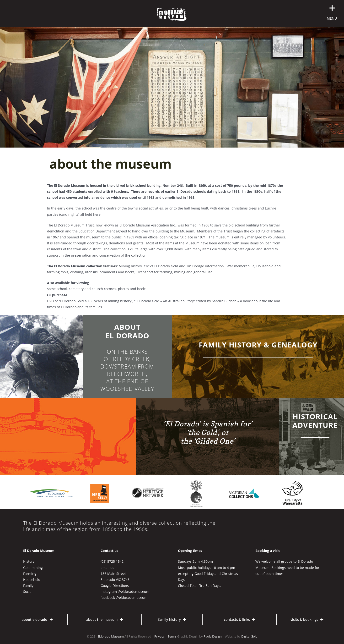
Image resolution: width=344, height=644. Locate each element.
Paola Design (213, 636)
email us (107, 568)
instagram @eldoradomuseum (125, 592)
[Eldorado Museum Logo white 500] (172, 9)
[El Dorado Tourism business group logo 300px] (52, 491)
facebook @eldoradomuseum (124, 597)
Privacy (159, 636)
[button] (286, 8)
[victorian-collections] (244, 479)
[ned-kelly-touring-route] (100, 479)
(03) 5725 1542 (112, 561)
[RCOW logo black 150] (292, 482)
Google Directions (115, 586)
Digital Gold (249, 636)
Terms (172, 636)
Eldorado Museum (111, 636)
